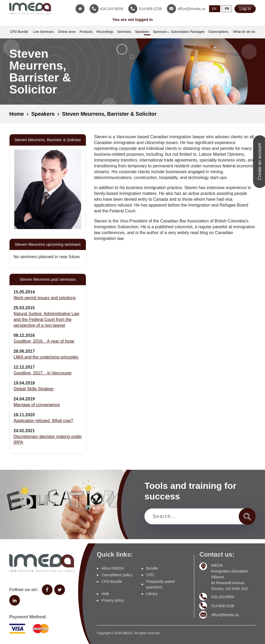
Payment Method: (28, 617)
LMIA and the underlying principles (46, 357)
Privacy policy (113, 600)
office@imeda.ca (225, 614)
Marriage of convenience (37, 404)
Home (17, 114)
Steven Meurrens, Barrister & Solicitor (110, 114)
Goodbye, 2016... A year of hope (44, 341)
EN (214, 9)
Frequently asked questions (160, 584)
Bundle (152, 568)
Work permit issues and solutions (45, 298)
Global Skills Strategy (34, 389)
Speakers (43, 114)
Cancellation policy (117, 575)
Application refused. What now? (43, 420)
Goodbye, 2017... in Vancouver (43, 373)
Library (152, 593)
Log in (245, 9)
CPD (150, 575)
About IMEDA (113, 568)
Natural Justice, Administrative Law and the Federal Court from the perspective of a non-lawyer (46, 319)
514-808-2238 (222, 605)
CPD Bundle (112, 581)
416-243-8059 (222, 596)
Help (105, 593)
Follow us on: (24, 589)
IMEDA (127, 633)
